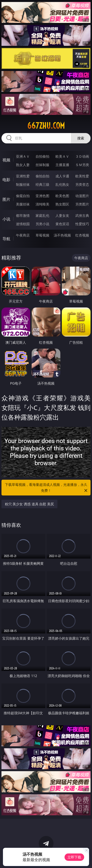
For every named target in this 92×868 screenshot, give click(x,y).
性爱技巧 (82, 224)
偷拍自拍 (42, 176)
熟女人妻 (23, 165)
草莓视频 (42, 235)
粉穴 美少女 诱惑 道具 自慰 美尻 (29, 504)
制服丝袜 (23, 184)
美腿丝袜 (23, 204)
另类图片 (82, 204)
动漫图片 (82, 196)
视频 (6, 160)
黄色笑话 (62, 224)
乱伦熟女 (62, 184)
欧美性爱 (82, 176)
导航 (6, 239)
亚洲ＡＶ (23, 156)
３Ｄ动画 (82, 156)
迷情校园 (23, 224)
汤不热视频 (62, 235)
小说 (6, 219)
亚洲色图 (42, 196)
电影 (6, 180)
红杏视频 (82, 235)
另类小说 (42, 224)
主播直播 (62, 165)
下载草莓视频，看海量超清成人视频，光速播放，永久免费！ (47, 488)
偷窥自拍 (23, 196)
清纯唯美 (42, 204)
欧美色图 (62, 196)
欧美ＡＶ (62, 156)
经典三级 (42, 184)
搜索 (81, 138)
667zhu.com (46, 126)
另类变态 (82, 184)
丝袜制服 (42, 165)
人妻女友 (62, 215)
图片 (6, 199)
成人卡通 (62, 176)
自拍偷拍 (42, 156)
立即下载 (74, 857)
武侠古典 (82, 215)
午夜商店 (23, 235)
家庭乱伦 (42, 215)
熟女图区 (62, 204)
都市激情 (23, 215)
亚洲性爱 (23, 176)
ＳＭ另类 (82, 165)
